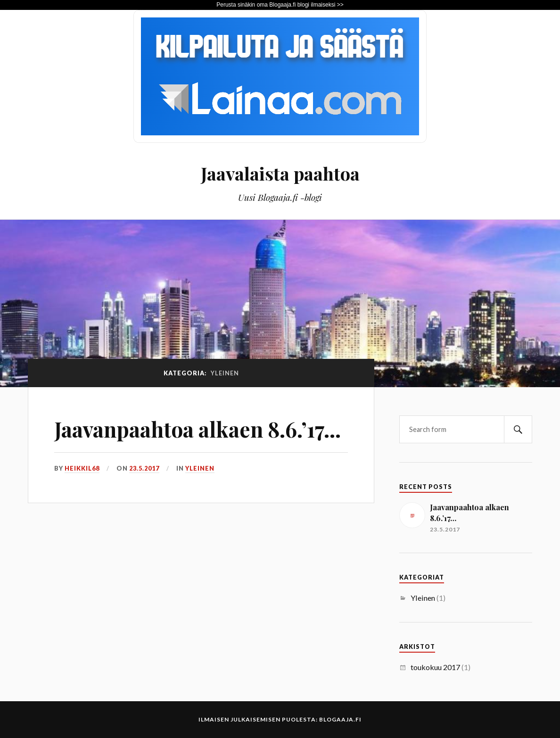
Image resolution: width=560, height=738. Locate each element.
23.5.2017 (144, 468)
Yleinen (200, 468)
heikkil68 (82, 468)
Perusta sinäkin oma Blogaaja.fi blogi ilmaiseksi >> (280, 5)
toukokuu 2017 (435, 667)
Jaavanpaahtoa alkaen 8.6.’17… (198, 429)
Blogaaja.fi (340, 719)
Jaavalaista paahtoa (280, 173)
